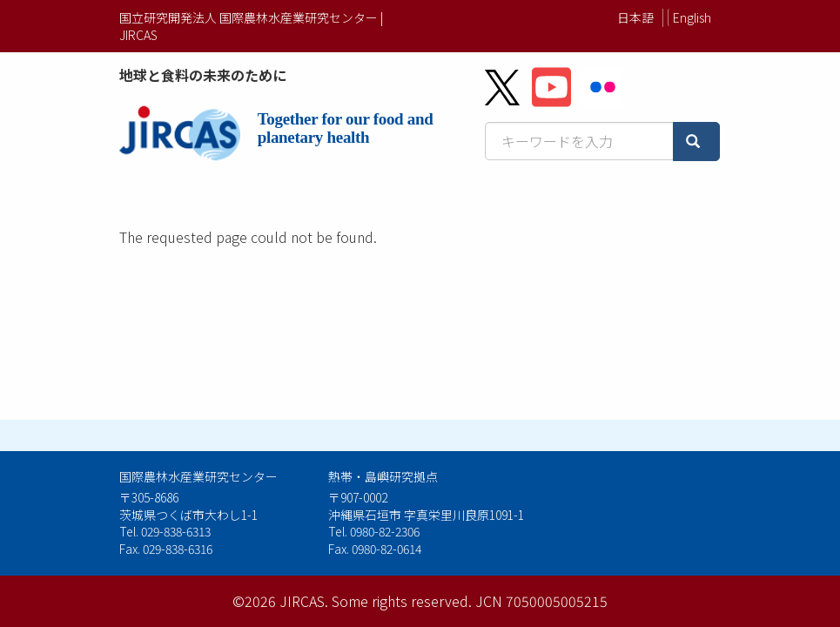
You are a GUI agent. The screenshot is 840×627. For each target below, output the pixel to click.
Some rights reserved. (402, 601)
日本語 (635, 17)
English (692, 17)
